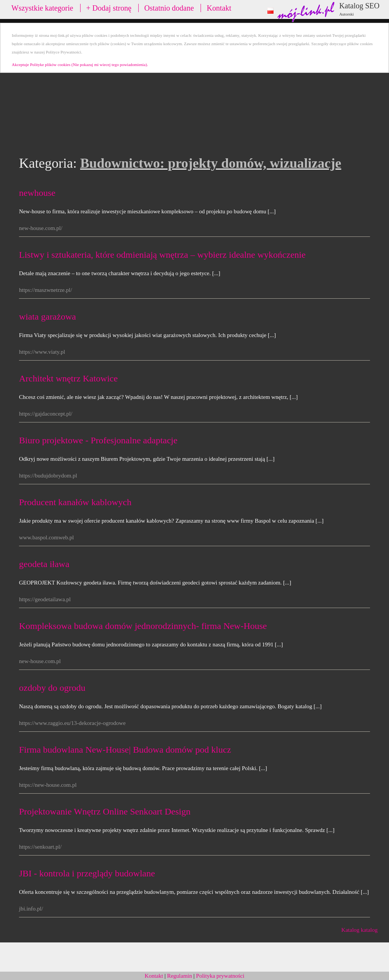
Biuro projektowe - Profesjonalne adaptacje (98, 440)
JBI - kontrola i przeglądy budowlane (87, 873)
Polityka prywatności (220, 976)
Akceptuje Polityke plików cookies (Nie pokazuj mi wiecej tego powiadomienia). (80, 65)
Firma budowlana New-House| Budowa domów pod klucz (125, 750)
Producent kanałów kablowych (75, 502)
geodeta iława (44, 564)
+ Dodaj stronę (109, 8)
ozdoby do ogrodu (52, 688)
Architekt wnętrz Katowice (68, 378)
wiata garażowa (47, 317)
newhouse (37, 193)
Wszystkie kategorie (42, 8)
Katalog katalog (360, 930)
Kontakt (219, 8)
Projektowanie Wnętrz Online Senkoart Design (105, 811)
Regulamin (180, 976)
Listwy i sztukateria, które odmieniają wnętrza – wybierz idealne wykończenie (162, 255)
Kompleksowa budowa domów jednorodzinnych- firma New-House (143, 626)
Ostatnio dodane (169, 8)
